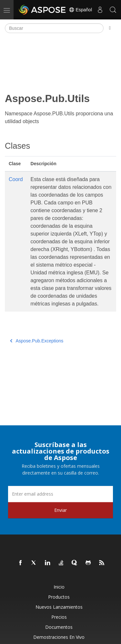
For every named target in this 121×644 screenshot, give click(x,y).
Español (80, 10)
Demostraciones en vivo (59, 637)
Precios (59, 617)
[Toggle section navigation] (110, 28)
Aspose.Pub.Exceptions (37, 341)
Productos (59, 597)
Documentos (59, 627)
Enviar (60, 510)
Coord (16, 179)
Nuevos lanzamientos (59, 607)
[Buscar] (54, 28)
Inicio (59, 587)
